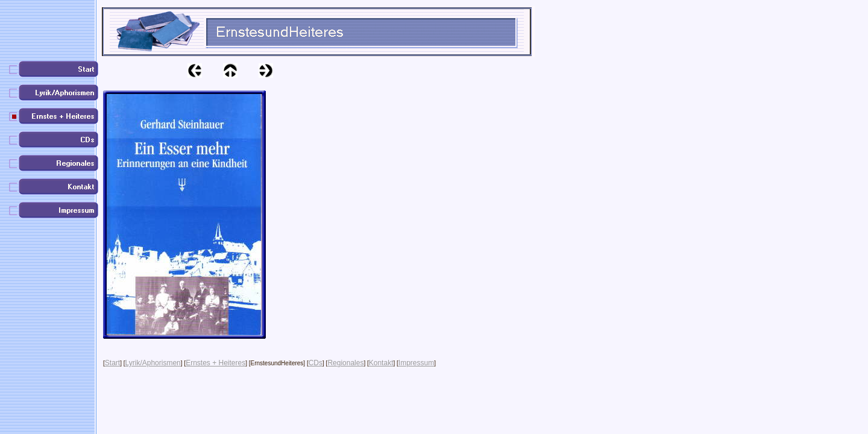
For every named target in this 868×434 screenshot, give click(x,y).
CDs (316, 363)
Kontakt (381, 363)
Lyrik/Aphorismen (153, 363)
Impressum (416, 363)
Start (112, 363)
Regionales (345, 363)
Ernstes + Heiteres (215, 363)
